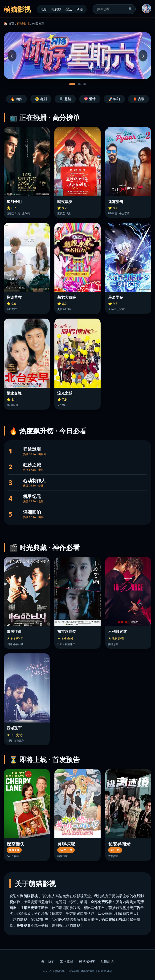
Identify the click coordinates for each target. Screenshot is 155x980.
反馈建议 (107, 961)
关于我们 (48, 961)
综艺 (69, 9)
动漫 (80, 9)
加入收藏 (67, 961)
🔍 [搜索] (131, 9)
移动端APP (87, 961)
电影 (44, 9)
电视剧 (56, 9)
